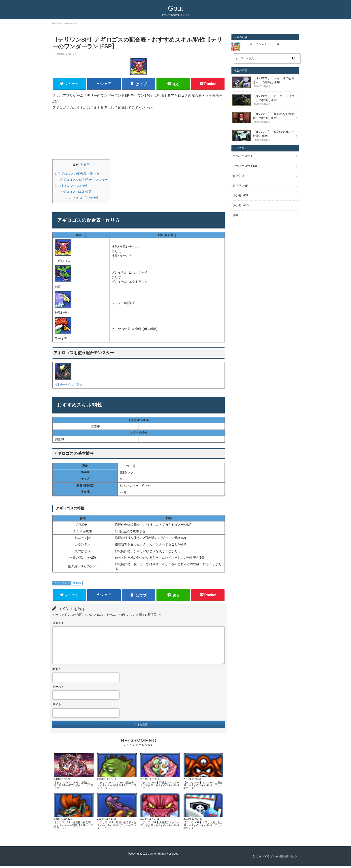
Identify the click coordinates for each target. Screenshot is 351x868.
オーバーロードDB (244, 162)
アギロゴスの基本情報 (76, 192)
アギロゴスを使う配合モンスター (84, 180)
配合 (79, 584)
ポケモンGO (240, 199)
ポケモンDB (240, 189)
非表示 (85, 165)
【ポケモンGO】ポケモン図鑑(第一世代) (272, 859)
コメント (58, 625)
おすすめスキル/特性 (71, 186)
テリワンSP (63, 584)
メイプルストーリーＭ (264, 44)
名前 (56, 671)
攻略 (235, 208)
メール (58, 689)
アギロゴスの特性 (82, 198)
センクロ (238, 171)
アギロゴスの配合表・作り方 (77, 174)
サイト (57, 706)
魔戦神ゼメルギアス (69, 385)
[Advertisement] (139, 136)
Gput (175, 8)
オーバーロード (242, 152)
